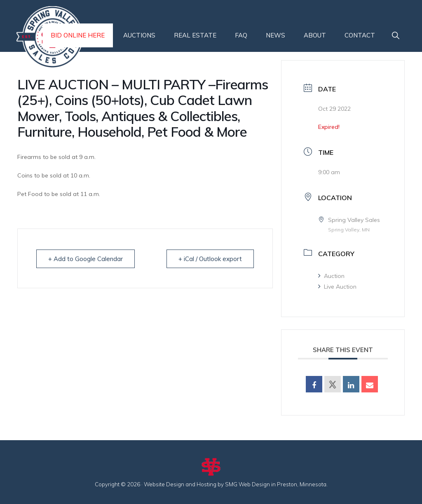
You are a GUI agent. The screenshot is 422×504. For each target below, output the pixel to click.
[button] (395, 35)
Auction (331, 276)
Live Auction (337, 287)
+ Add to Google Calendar (86, 259)
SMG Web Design (247, 484)
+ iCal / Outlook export (210, 259)
